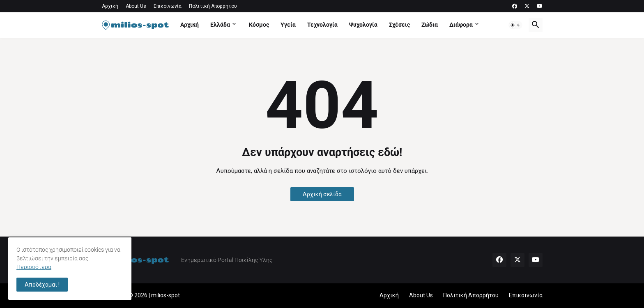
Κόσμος (259, 25)
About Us (136, 6)
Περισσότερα (34, 267)
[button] (515, 25)
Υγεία (288, 25)
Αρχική (110, 6)
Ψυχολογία (363, 25)
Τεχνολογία (322, 25)
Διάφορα (461, 25)
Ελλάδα (220, 25)
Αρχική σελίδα (322, 194)
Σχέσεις (399, 25)
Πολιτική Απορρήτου (213, 6)
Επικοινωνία (168, 6)
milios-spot (166, 295)
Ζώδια (430, 25)
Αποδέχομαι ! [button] (42, 285)
